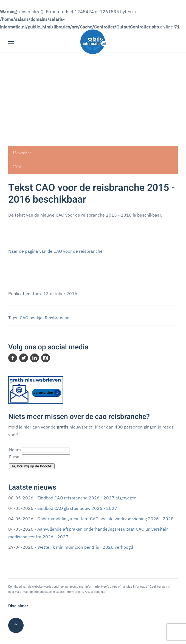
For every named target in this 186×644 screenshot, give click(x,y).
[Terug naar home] (93, 42)
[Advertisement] (93, 94)
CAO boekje (31, 318)
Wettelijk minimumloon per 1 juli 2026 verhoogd (85, 547)
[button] (11, 42)
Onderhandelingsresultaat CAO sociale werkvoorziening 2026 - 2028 (105, 519)
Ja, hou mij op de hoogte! (32, 466)
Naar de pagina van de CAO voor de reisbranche (55, 251)
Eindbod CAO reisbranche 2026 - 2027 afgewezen (87, 498)
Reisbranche (57, 318)
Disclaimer (18, 606)
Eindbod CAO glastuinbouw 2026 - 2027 (77, 508)
